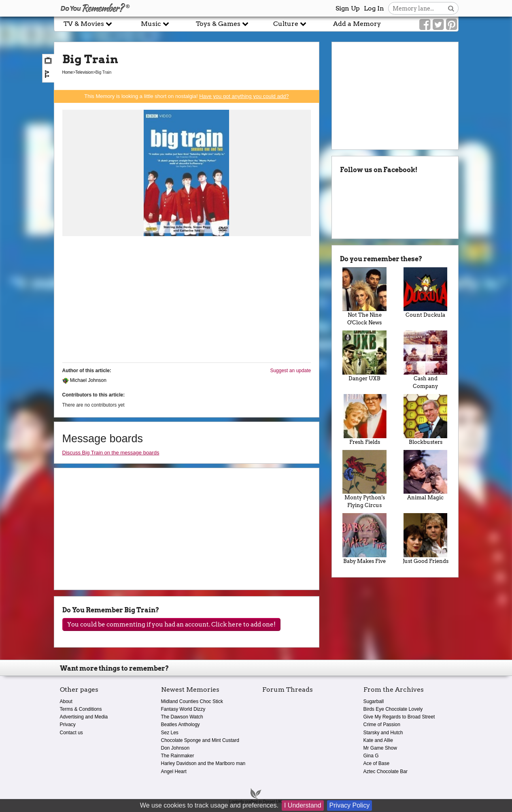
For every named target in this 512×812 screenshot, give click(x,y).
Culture (290, 24)
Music (155, 24)
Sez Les (170, 733)
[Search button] (451, 8)
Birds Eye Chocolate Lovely (393, 709)
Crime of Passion (382, 725)
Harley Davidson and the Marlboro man (203, 763)
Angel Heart (174, 772)
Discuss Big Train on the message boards (111, 453)
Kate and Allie (378, 740)
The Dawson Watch (182, 717)
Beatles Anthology (181, 725)
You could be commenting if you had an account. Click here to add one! (171, 624)
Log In (374, 8)
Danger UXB (364, 356)
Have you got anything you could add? (244, 96)
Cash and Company (426, 360)
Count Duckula (426, 293)
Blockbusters (426, 420)
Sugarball (374, 701)
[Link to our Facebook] (425, 25)
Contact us (71, 733)
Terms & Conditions (81, 709)
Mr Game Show (380, 748)
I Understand (303, 805)
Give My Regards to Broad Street (399, 717)
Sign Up (348, 8)
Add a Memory (357, 24)
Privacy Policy (350, 805)
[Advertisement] (187, 300)
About (66, 701)
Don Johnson (175, 748)
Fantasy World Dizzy (183, 709)
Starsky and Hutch (383, 733)
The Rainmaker (178, 756)
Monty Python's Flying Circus (364, 479)
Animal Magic (426, 475)
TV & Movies (88, 24)
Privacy (68, 725)
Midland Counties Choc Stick (192, 701)
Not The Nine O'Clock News (364, 297)
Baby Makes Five (364, 539)
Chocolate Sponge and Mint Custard (200, 740)
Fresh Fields (364, 420)
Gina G (371, 756)
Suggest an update (290, 371)
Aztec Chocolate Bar (386, 772)
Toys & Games (222, 24)
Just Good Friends (426, 539)
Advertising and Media (84, 717)
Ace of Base (377, 763)
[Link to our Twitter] (438, 25)
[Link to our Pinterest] (451, 25)
